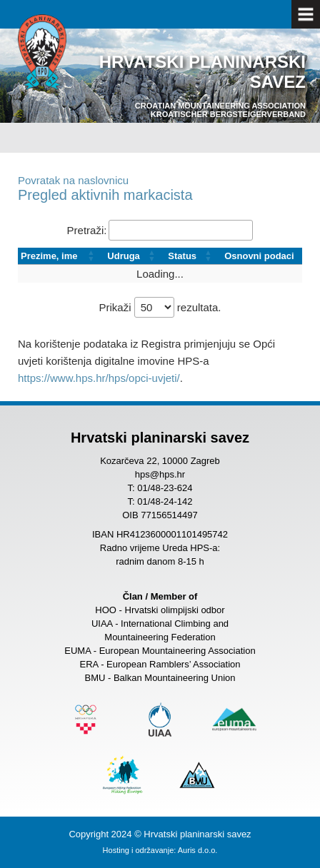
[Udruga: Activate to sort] (135, 256)
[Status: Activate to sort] (193, 256)
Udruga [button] (124, 256)
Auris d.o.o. (198, 850)
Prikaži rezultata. (160, 307)
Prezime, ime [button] (49, 256)
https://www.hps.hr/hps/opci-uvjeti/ (99, 378)
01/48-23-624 (165, 488)
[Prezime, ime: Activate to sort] (61, 256)
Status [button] (182, 256)
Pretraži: (87, 230)
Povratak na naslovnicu (73, 180)
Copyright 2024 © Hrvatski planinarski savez (160, 834)
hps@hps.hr (160, 474)
